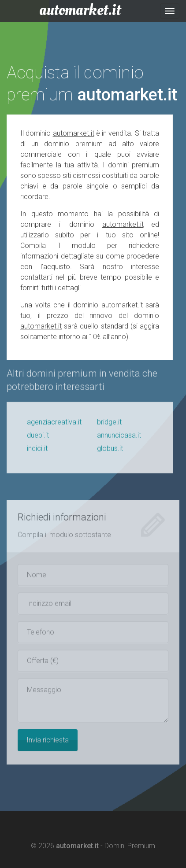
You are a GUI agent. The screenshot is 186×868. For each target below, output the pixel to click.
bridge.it (109, 426)
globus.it (110, 452)
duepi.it (38, 439)
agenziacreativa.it (54, 426)
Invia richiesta (48, 744)
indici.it (37, 452)
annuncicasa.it (119, 439)
